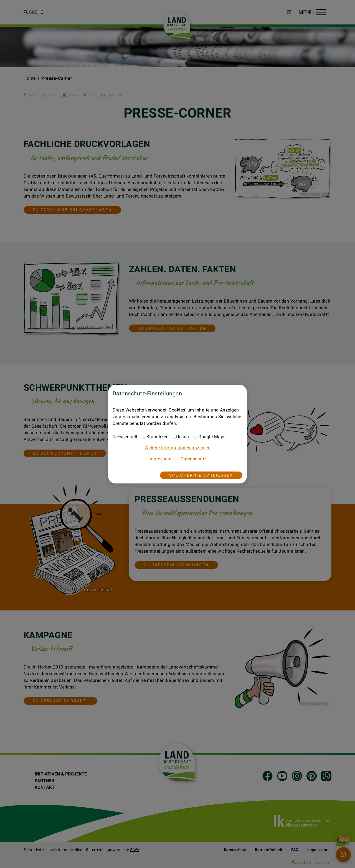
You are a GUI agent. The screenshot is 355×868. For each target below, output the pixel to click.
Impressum (160, 459)
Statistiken (158, 437)
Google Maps (212, 437)
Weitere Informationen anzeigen (177, 448)
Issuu (183, 437)
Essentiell (127, 437)
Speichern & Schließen (201, 475)
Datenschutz (194, 459)
